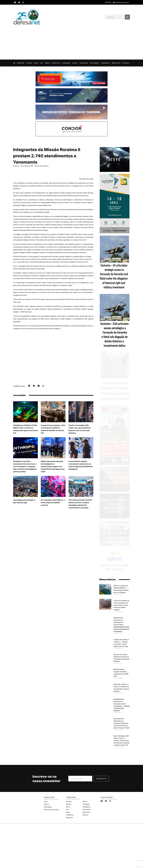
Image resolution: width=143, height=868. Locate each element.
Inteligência (94, 63)
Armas (47, 63)
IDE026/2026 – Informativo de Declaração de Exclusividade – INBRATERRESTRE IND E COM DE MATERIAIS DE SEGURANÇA (122, 625)
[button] (29, 386)
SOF (42, 63)
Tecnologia (84, 63)
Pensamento (105, 63)
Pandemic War (38, 166)
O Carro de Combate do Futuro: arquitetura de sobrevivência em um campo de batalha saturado (121, 605)
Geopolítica (56, 63)
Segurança (66, 63)
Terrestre (21, 63)
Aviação (29, 63)
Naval (36, 63)
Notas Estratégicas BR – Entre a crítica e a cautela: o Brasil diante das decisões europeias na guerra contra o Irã (122, 740)
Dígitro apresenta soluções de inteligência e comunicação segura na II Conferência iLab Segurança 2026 (53, 466)
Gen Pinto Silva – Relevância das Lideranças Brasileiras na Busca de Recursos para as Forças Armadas (122, 723)
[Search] (127, 17)
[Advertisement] (71, 40)
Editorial (126, 63)
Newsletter (116, 63)
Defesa (75, 63)
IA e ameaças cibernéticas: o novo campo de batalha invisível (53, 502)
